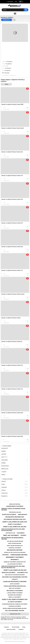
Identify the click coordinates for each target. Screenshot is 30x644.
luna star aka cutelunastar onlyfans (15, 575)
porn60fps (15, 579)
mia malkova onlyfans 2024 (15, 517)
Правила (21, 629)
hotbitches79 (15, 448)
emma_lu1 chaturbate (15, 597)
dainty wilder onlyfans (15, 543)
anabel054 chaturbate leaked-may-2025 (15, 562)
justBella (15, 451)
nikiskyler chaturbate (9, 573)
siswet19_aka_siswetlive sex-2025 (15, 570)
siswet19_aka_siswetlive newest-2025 (15, 599)
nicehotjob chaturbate (9, 515)
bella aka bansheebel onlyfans (15, 611)
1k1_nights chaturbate (15, 602)
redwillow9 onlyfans (15, 504)
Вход (16, 2)
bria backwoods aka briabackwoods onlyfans (12, 538)
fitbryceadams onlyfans (19, 555)
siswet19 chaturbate (15, 524)
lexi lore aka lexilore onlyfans (15, 541)
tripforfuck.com (10, 533)
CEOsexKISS (15, 460)
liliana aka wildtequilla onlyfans (15, 582)
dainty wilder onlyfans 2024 (15, 546)
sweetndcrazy (23, 515)
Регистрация (10, 2)
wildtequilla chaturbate (15, 591)
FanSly (15, 484)
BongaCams (15, 496)
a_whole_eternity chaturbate (15, 593)
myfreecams (15, 493)
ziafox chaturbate (15, 584)
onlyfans (15, 490)
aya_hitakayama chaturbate (15, 564)
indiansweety (15, 560)
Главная (6, 627)
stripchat (15, 481)
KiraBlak (15, 463)
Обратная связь (11, 629)
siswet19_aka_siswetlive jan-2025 (15, 527)
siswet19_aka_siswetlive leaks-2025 (15, 522)
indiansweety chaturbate (15, 557)
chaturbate (15, 487)
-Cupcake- (15, 472)
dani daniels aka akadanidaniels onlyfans (15, 577)
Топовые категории (7, 479)
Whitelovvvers (15, 469)
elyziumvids (12, 641)
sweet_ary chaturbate (11, 535)
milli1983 (15, 454)
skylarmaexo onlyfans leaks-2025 (15, 519)
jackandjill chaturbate (15, 548)
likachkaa (5, 555)
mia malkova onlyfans (15, 550)
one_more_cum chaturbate (15, 595)
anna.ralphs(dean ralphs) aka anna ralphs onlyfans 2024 (13, 567)
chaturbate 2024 (22, 573)
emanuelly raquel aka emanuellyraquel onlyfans (13, 509)
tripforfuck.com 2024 (15, 512)
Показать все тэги (15, 614)
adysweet (23, 535)
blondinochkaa (15, 466)
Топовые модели (7, 446)
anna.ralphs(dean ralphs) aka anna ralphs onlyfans (13, 530)
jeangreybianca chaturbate (15, 506)
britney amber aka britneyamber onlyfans (15, 608)
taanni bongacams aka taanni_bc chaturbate (15, 604)
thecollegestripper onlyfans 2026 (15, 586)
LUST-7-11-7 (15, 457)
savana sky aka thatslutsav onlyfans (15, 552)
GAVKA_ (15, 475)
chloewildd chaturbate (15, 606)
